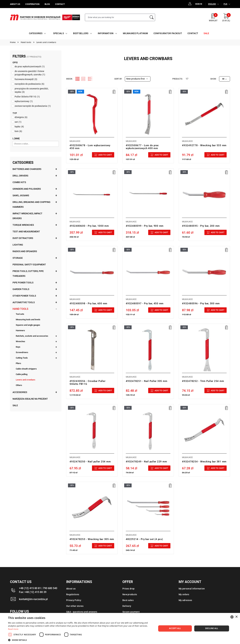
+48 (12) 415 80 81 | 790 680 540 (38, 588)
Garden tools (21, 289)
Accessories (20, 392)
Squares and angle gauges (28, 325)
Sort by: (118, 79)
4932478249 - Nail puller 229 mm (146, 462)
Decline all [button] (212, 628)
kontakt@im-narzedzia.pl (33, 599)
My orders (184, 594)
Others (19, 385)
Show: (213, 79)
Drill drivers (20, 176)
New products (130, 594)
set (18, 122)
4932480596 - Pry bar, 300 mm (201, 303)
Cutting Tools (22, 358)
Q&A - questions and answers (82, 612)
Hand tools (20, 309)
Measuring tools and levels (28, 320)
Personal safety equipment (29, 265)
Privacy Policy (74, 600)
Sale (15, 405)
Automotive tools (24, 302)
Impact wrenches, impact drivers (27, 216)
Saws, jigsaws (21, 195)
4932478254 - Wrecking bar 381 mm (204, 462)
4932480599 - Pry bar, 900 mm (145, 226)
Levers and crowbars (26, 380)
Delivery (127, 606)
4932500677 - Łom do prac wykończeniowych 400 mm (142, 147)
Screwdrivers (22, 352)
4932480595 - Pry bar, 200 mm (201, 226)
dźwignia (21, 117)
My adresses (185, 600)
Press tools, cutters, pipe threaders (28, 274)
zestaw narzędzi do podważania (33, 106)
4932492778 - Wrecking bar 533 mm (204, 145)
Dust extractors (23, 238)
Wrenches (20, 341)
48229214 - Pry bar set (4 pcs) (144, 539)
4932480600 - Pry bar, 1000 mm (89, 226)
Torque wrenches (23, 225)
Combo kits (19, 182)
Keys (18, 347)
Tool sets (20, 314)
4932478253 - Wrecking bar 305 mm (92, 539)
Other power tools (24, 296)
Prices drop (128, 589)
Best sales (128, 600)
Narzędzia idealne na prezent (30, 399)
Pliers (18, 363)
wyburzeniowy (24, 101)
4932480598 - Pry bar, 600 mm (88, 303)
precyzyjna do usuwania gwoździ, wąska (32, 90)
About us (71, 589)
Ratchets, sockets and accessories (32, 336)
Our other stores (75, 606)
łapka (19, 127)
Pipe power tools (23, 283)
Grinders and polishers (27, 189)
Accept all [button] (175, 628)
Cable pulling (22, 374)
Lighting (18, 245)
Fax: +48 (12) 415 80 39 (33, 592)
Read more (13, 629)
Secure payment (131, 612)
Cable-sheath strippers (26, 369)
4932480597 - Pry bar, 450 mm (145, 303)
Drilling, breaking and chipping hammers (31, 204)
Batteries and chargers (27, 169)
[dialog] (120, 628)
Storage (18, 258)
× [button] (236, 617)
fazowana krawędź (26, 79)
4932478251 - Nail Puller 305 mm (146, 381)
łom (18, 131)
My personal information (192, 589)
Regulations (73, 594)
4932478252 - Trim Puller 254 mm (203, 381)
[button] (80, 640)
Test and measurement (26, 232)
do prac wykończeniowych (30, 66)
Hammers (20, 330)
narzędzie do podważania (29, 84)
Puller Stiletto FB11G (27, 97)
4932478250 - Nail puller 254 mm (90, 462)
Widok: (70, 79)
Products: (178, 79)
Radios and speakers (25, 251)
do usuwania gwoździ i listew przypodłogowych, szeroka (30, 73)
